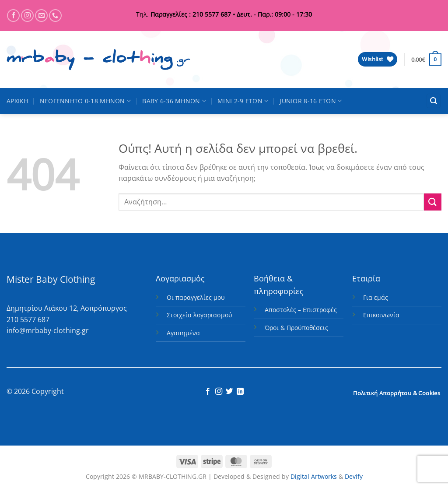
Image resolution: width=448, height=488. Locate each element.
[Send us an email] (41, 16)
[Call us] (55, 16)
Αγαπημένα (183, 333)
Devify (354, 476)
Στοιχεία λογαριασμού (199, 315)
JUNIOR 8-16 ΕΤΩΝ (311, 101)
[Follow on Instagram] (27, 16)
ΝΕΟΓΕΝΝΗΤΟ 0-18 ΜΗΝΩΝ (86, 101)
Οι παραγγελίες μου (196, 297)
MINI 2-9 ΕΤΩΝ (243, 101)
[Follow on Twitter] (229, 392)
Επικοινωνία (381, 315)
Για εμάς (376, 297)
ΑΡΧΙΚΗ (17, 101)
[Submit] (433, 202)
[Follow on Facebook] (13, 16)
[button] (426, 60)
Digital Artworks (314, 476)
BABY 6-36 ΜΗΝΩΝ (174, 101)
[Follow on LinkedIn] (240, 392)
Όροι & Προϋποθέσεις (296, 328)
